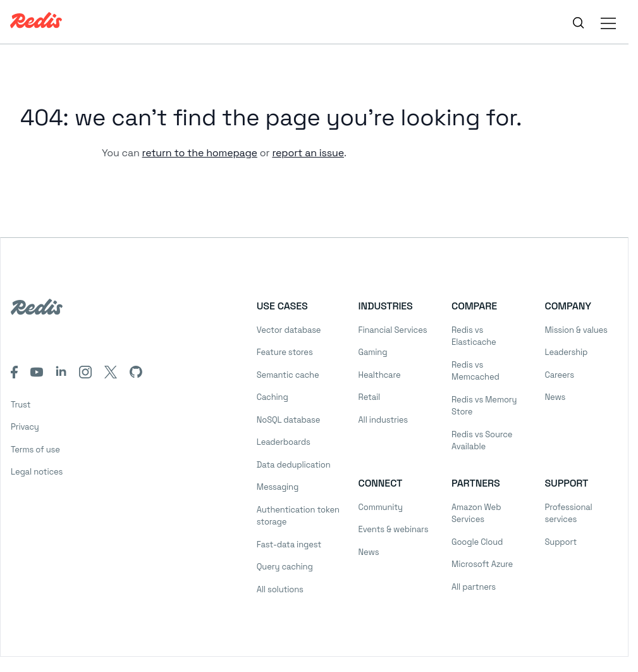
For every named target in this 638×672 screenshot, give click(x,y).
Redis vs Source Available (482, 441)
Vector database (289, 330)
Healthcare (380, 375)
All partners (474, 587)
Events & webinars (394, 529)
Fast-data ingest (289, 544)
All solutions (280, 589)
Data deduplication (294, 465)
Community (381, 507)
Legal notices (37, 472)
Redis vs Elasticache (474, 336)
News (555, 397)
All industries (383, 420)
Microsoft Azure (482, 564)
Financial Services (393, 330)
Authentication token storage (298, 516)
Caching (273, 397)
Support (561, 542)
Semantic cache (288, 375)
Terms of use (35, 450)
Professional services (569, 513)
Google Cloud (477, 542)
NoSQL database (288, 420)
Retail (369, 397)
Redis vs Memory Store (484, 406)
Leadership (567, 352)
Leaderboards (284, 442)
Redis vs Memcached (475, 371)
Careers (560, 375)
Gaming (373, 352)
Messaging (278, 487)
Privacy (25, 427)
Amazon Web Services (476, 513)
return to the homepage (200, 153)
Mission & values (576, 330)
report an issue (308, 153)
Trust (21, 405)
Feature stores (285, 352)
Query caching (285, 567)
